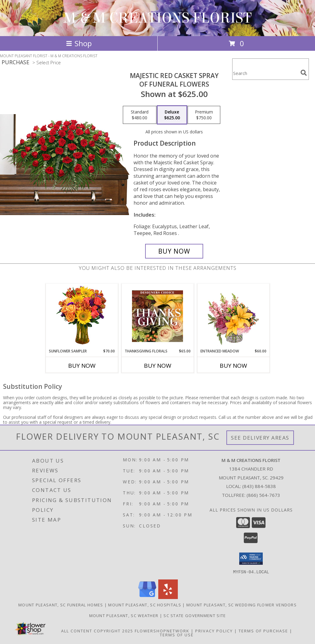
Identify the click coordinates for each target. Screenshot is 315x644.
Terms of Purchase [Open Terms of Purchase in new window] (263, 631)
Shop (79, 43)
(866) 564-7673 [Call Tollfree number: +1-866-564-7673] (263, 495)
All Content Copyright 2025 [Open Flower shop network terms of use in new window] (97, 631)
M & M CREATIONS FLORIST (157, 18)
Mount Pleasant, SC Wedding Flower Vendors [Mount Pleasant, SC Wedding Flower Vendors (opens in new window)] (242, 605)
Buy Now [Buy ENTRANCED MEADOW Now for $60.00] (233, 366)
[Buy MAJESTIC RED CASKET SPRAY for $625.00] (174, 251)
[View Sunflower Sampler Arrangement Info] (82, 316)
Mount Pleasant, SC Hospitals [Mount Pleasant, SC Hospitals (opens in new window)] (145, 605)
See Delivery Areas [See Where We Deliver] (260, 438)
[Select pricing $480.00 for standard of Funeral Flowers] (140, 115)
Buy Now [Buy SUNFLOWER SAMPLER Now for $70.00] (82, 366)
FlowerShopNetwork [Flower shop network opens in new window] (162, 631)
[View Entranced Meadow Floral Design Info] (233, 316)
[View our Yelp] (168, 597)
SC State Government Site (195, 615)
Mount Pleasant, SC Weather (124, 615)
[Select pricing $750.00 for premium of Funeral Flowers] (204, 115)
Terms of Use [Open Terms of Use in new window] (177, 635)
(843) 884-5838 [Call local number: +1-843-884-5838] (259, 486)
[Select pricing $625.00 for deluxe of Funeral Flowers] (172, 115)
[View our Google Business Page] (147, 597)
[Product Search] (265, 73)
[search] (304, 73)
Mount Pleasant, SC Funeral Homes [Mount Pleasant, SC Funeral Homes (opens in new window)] (61, 605)
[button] (251, 559)
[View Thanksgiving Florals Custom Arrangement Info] (157, 316)
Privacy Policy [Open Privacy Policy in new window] (214, 631)
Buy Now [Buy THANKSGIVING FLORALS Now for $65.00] (158, 366)
